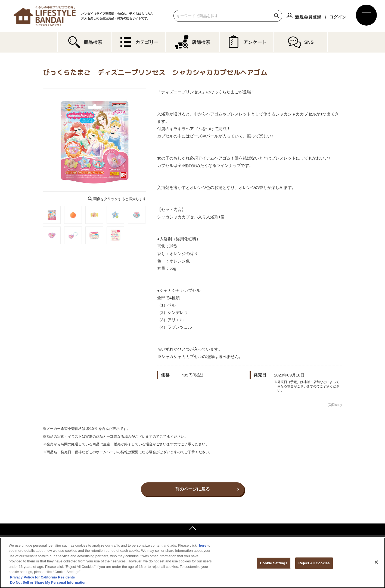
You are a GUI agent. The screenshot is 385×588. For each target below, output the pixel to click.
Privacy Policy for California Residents (42, 577)
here (203, 545)
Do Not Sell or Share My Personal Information (48, 582)
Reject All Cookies (314, 563)
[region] (192, 563)
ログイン (338, 17)
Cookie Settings (274, 563)
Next (150, 140)
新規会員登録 (308, 17)
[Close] (376, 562)
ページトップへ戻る (192, 529)
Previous (39, 140)
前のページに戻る (192, 489)
